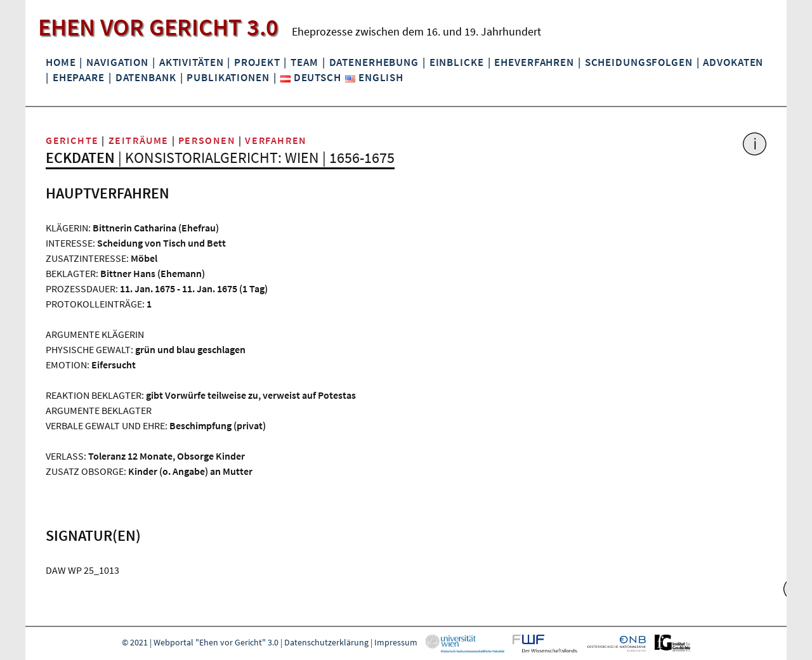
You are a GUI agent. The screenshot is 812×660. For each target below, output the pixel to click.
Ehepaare (79, 77)
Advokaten (733, 62)
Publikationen (228, 77)
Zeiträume (139, 140)
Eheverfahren (534, 62)
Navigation (117, 62)
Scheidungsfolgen (639, 62)
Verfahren (276, 140)
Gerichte (72, 140)
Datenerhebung (374, 62)
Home (61, 62)
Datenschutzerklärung (326, 642)
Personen (207, 140)
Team (304, 62)
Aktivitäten (192, 62)
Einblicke (457, 62)
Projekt (257, 62)
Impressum (396, 642)
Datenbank (146, 77)
